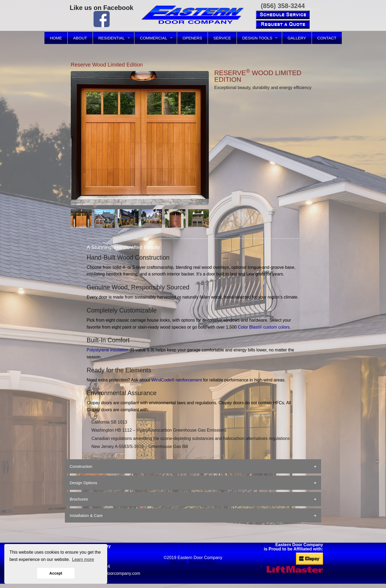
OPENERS (192, 38)
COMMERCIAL (154, 38)
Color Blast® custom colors (264, 327)
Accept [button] (56, 573)
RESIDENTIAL (112, 38)
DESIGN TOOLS (257, 38)
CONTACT (327, 38)
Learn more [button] (83, 559)
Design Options (83, 483)
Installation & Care (86, 515)
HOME (56, 38)
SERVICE (222, 38)
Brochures (79, 499)
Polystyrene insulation (107, 350)
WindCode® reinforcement (177, 380)
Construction (81, 466)
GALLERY (297, 38)
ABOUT (80, 38)
